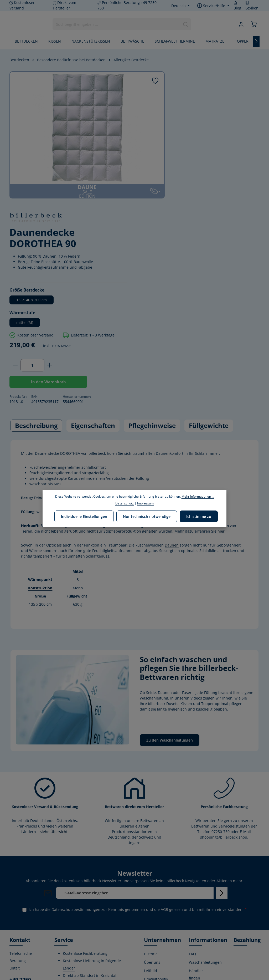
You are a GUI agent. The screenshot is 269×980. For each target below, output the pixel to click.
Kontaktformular (24, 920)
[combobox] (116, 24)
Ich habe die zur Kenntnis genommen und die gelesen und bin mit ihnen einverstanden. (138, 780)
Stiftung (151, 882)
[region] (80, 135)
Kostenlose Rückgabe (198, 910)
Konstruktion (40, 459)
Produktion (154, 898)
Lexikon (252, 6)
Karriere (151, 907)
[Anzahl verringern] (167, 235)
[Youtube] (23, 966)
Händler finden (196, 845)
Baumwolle (136, 368)
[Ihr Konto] (241, 25)
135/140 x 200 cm (184, 163)
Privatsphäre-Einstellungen (201, 951)
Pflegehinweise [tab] (152, 296)
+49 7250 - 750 (22, 854)
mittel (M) (177, 185)
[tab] (36, 296)
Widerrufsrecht (202, 866)
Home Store (154, 915)
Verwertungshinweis (207, 939)
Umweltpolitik (156, 850)
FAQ (192, 825)
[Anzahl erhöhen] (202, 235)
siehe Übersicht (54, 703)
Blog (237, 6)
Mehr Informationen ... (198, 496)
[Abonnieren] (222, 764)
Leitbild (151, 842)
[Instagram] (31, 966)
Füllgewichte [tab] (209, 296)
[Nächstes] (256, 42)
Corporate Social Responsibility (156, 866)
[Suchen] (185, 24)
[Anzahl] (185, 235)
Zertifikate (153, 890)
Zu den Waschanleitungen (170, 611)
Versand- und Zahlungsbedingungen (209, 878)
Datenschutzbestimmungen (76, 780)
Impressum (199, 931)
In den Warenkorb (196, 252)
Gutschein (198, 898)
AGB (164, 780)
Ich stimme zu (198, 516)
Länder (69, 839)
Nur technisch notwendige (147, 516)
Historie (151, 825)
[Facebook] (14, 966)
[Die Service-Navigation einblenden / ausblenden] (213, 6)
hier (221, 402)
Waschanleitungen (205, 833)
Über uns (152, 833)
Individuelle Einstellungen (85, 516)
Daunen (65, 382)
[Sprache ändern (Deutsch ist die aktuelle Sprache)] (177, 6)
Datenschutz (200, 923)
